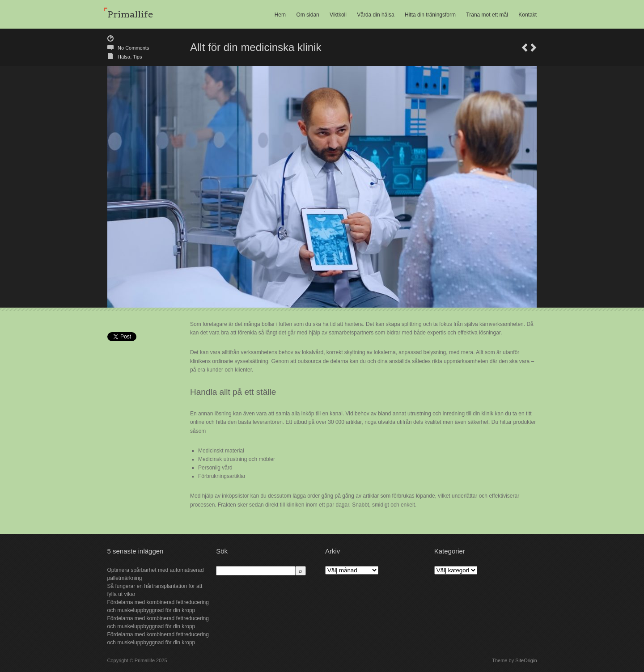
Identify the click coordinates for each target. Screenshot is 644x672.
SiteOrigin (526, 660)
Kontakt (527, 15)
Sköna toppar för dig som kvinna (534, 48)
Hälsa (124, 57)
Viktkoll (338, 15)
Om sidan (307, 15)
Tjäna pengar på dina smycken (525, 48)
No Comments (133, 48)
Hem (280, 15)
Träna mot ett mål (487, 15)
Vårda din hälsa (375, 15)
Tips (137, 57)
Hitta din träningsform (430, 15)
